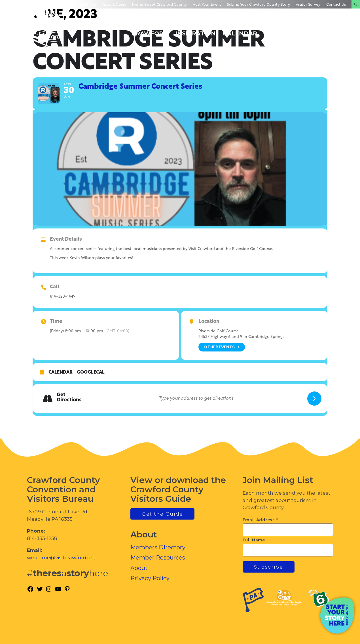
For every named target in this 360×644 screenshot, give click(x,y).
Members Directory (158, 547)
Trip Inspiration (195, 30)
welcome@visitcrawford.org (61, 558)
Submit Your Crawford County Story (258, 4)
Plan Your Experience (328, 30)
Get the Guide (162, 514)
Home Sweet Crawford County (159, 4)
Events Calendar (240, 30)
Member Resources (158, 558)
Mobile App (86, 4)
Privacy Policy (150, 578)
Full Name (254, 540)
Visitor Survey (308, 4)
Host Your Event (207, 4)
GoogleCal (91, 372)
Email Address (260, 520)
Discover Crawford (150, 30)
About (139, 568)
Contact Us (336, 4)
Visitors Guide (114, 4)
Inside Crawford (282, 30)
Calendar (61, 372)
